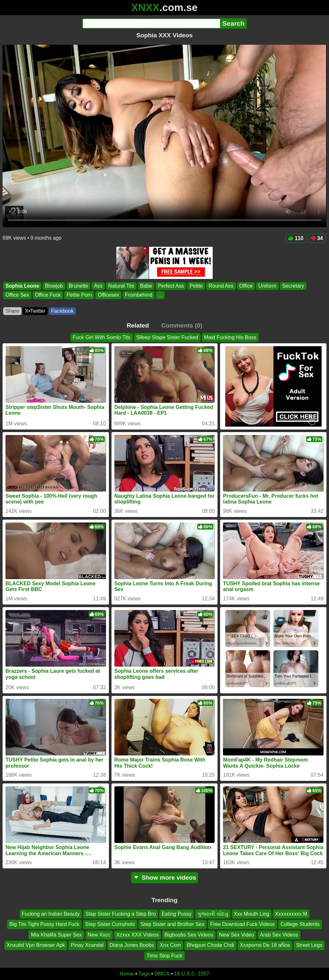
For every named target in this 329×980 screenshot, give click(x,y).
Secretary (293, 286)
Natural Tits (121, 286)
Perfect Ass (171, 286)
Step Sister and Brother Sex (173, 925)
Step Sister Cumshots (110, 925)
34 (317, 238)
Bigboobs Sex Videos (189, 935)
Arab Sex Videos (279, 935)
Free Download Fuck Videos (242, 925)
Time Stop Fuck (164, 956)
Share (12, 311)
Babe (146, 286)
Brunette (78, 286)
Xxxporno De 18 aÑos (265, 945)
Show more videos (165, 878)
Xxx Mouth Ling (252, 914)
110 (296, 238)
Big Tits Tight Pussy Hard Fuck (44, 925)
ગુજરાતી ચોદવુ (213, 914)
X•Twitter (35, 311)
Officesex (108, 295)
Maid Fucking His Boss (230, 337)
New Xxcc (99, 935)
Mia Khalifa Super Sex (56, 935)
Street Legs (309, 945)
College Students (300, 925)
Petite (196, 286)
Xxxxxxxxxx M (291, 914)
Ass (98, 286)
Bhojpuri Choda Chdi (210, 945)
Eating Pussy (177, 914)
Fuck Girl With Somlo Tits (102, 337)
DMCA (162, 974)
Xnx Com (170, 945)
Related (138, 325)
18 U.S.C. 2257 (192, 974)
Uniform (267, 286)
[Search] (151, 23)
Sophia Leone (22, 286)
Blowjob (54, 286)
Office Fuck (48, 295)
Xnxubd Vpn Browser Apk (36, 945)
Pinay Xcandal (87, 945)
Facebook (62, 311)
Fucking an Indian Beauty (51, 914)
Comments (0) (182, 325)
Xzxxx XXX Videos (138, 935)
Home (127, 974)
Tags (144, 974)
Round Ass (221, 286)
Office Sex (17, 295)
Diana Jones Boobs (132, 945)
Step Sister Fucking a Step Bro (121, 914)
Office (246, 286)
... (160, 295)
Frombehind (139, 295)
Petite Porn (79, 295)
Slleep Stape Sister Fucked (167, 337)
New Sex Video (237, 935)
